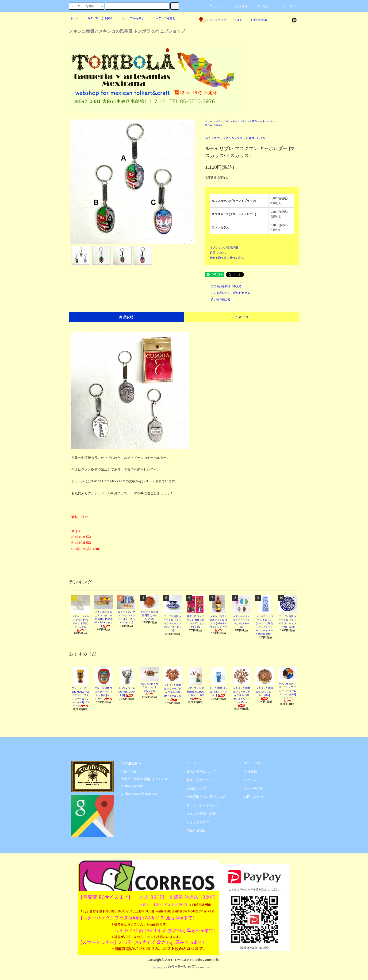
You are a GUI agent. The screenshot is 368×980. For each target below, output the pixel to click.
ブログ (238, 20)
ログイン (261, 6)
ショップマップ (213, 20)
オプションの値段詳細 (224, 248)
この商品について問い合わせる (228, 293)
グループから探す (130, 18)
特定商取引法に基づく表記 (227, 258)
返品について (218, 253)
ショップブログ (198, 822)
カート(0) (287, 6)
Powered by (184, 968)
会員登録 (239, 6)
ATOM (200, 831)
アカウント (215, 6)
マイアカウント (255, 763)
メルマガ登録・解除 (201, 814)
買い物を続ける (218, 299)
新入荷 (219, 125)
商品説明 (126, 317)
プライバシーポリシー (203, 805)
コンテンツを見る (161, 18)
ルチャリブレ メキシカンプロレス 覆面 (236, 121)
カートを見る (254, 788)
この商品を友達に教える (223, 286)
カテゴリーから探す (97, 18)
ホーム (74, 18)
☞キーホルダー (268, 121)
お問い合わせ (256, 20)
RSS (190, 831)
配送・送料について (201, 780)
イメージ (241, 317)
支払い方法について (201, 771)
